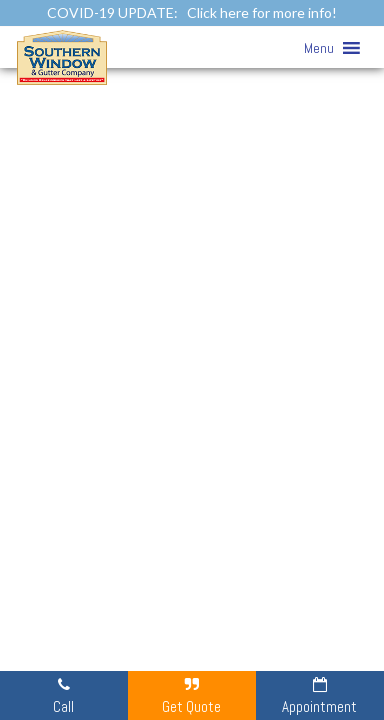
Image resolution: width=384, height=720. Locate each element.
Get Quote (191, 695)
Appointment (319, 695)
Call (63, 695)
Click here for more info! (262, 12)
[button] (319, 48)
